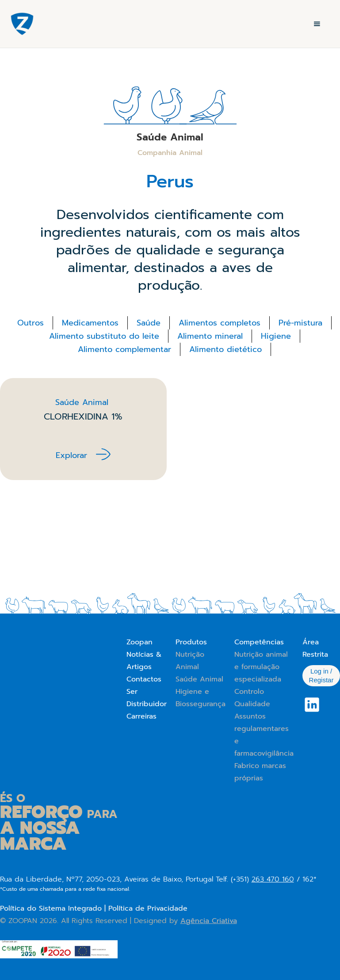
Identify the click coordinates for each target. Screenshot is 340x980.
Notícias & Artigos (144, 661)
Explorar (71, 455)
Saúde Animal (199, 679)
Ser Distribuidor (147, 698)
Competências (259, 642)
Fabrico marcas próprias (260, 772)
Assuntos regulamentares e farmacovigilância (264, 735)
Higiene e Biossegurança (201, 698)
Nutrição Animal (190, 661)
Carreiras (141, 716)
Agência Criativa (209, 921)
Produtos (191, 642)
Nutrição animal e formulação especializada (261, 667)
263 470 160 (273, 879)
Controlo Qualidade (252, 698)
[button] (317, 24)
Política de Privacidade (148, 908)
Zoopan (139, 642)
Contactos (144, 679)
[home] (22, 24)
